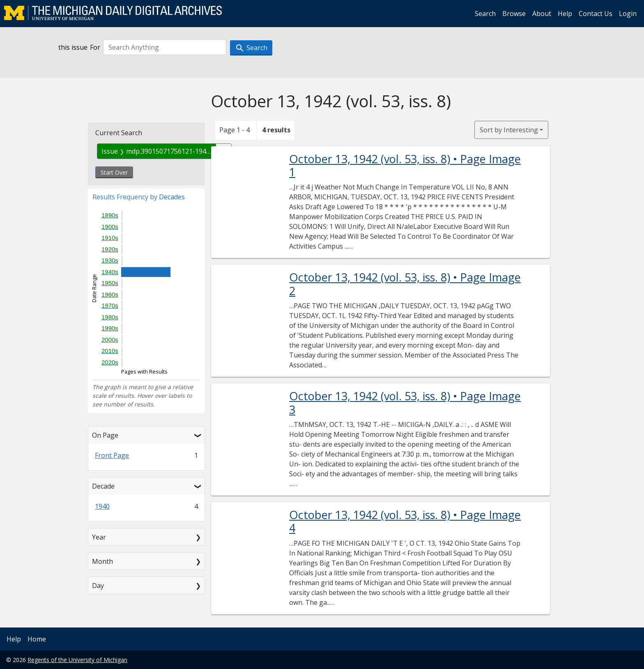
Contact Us (596, 14)
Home (37, 639)
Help (565, 14)
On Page (105, 435)
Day (98, 586)
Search (485, 14)
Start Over (114, 172)
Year (99, 537)
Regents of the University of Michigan (77, 660)
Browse (514, 14)
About (542, 14)
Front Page (112, 455)
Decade (103, 486)
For (95, 47)
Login (628, 14)
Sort (509, 130)
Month (102, 561)
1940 (102, 506)
